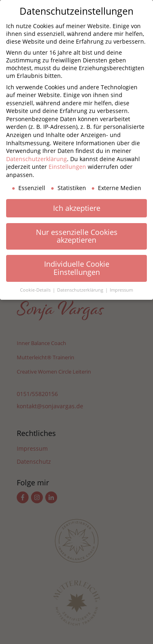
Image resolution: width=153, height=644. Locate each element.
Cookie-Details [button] (36, 290)
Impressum (121, 290)
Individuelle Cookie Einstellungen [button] (77, 268)
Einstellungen (67, 167)
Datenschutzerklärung (37, 159)
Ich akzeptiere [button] (77, 208)
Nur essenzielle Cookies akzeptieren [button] (77, 236)
